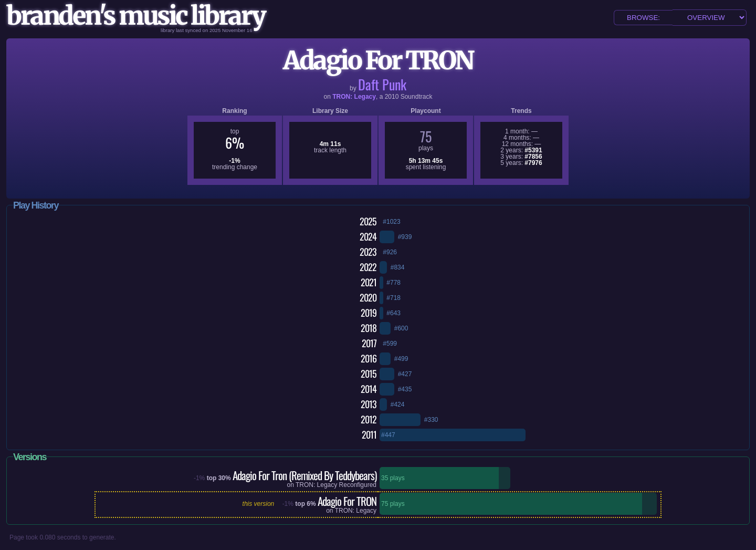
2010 (392, 97)
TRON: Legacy (354, 97)
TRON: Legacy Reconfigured (336, 485)
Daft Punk (382, 84)
